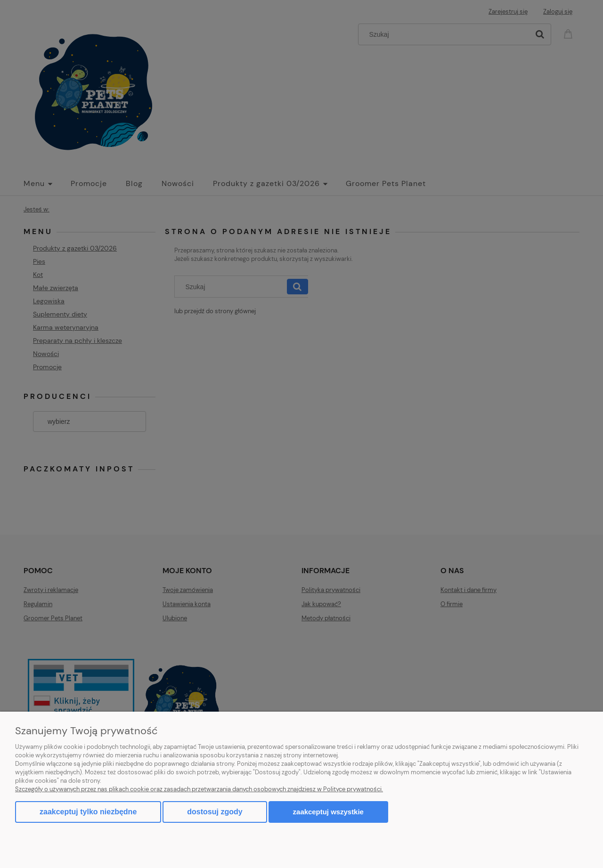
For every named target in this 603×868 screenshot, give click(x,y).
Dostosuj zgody (215, 812)
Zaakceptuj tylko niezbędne (88, 812)
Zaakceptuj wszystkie (328, 812)
